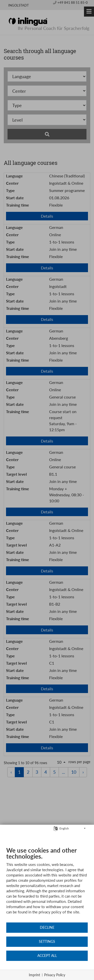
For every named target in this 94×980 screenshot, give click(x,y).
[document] (47, 884)
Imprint (34, 975)
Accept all (47, 956)
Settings (47, 942)
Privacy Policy (55, 975)
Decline (47, 927)
